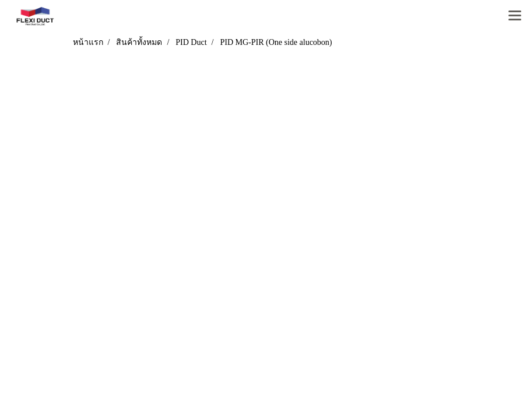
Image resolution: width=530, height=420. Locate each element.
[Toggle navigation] (515, 16)
